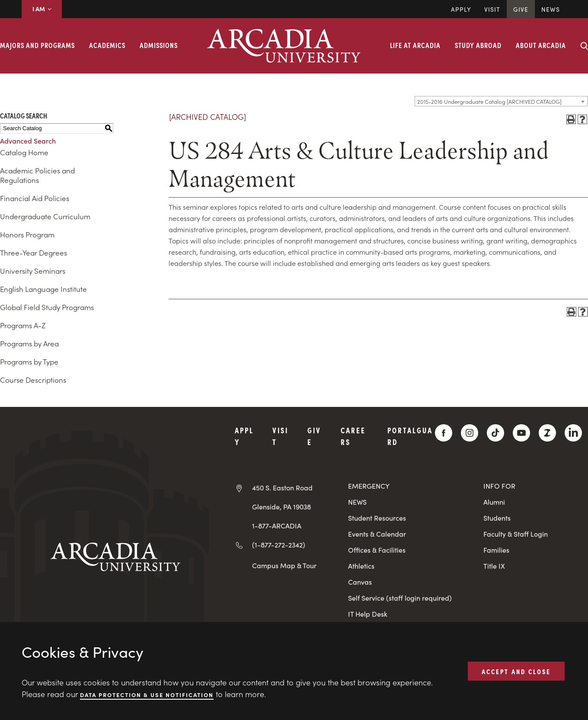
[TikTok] (495, 433)
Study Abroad (478, 45)
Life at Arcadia (415, 45)
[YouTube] (521, 433)
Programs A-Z (23, 325)
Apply (461, 9)
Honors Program (27, 234)
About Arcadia (541, 45)
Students (497, 518)
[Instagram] (470, 433)
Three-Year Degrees (34, 253)
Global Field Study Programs (47, 307)
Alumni (494, 502)
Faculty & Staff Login (516, 534)
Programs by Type (29, 362)
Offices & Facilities (377, 550)
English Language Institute (43, 289)
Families (496, 550)
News (551, 9)
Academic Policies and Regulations (37, 175)
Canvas (360, 582)
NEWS (357, 502)
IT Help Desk (368, 614)
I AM (42, 9)
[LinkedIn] (573, 433)
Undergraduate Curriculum (45, 216)
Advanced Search (28, 141)
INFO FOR (499, 486)
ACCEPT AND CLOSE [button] (516, 671)
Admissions (159, 45)
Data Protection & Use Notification (147, 694)
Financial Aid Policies (35, 198)
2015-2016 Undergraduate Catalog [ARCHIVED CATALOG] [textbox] (489, 101)
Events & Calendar (377, 534)
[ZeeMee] (547, 433)
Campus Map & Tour (284, 565)
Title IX (494, 566)
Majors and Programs (37, 45)
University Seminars (33, 271)
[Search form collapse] (584, 46)
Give (521, 9)
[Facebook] (444, 433)
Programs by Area (29, 343)
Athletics (361, 566)
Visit (492, 9)
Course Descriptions (33, 380)
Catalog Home (24, 152)
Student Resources (377, 518)
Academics (107, 45)
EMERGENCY (369, 486)
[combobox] (501, 101)
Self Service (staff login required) (400, 598)
